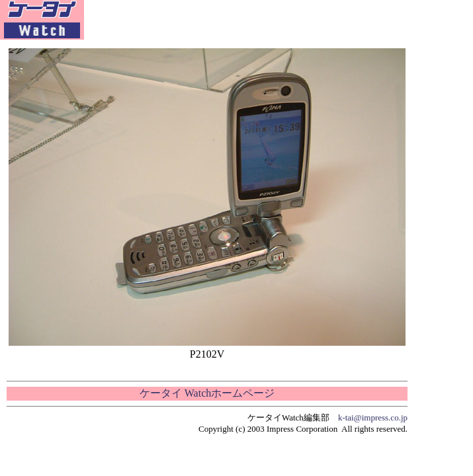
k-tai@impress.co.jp (373, 417)
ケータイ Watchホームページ (207, 393)
